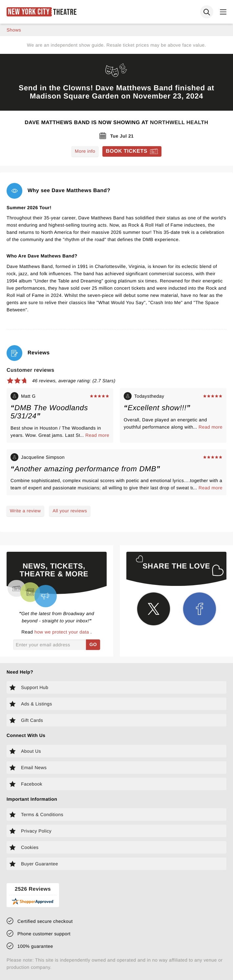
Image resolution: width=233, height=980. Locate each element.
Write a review (25, 511)
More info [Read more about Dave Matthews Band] (85, 151)
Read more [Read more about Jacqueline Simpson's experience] (211, 488)
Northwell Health (179, 123)
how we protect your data (63, 632)
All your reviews (70, 511)
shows (14, 30)
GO (93, 644)
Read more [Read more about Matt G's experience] (97, 435)
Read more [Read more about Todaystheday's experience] (211, 427)
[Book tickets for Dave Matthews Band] (132, 151)
